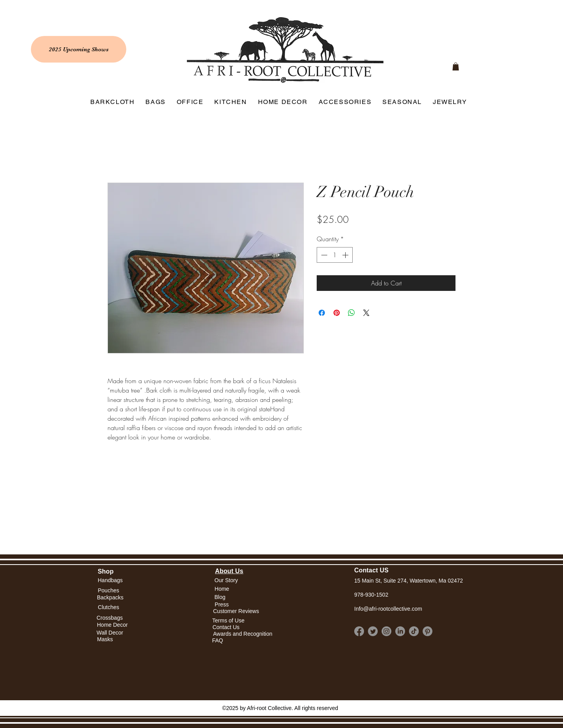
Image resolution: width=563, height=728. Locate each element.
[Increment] (346, 255)
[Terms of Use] (228, 621)
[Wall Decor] (110, 633)
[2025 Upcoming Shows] (79, 49)
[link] (456, 66)
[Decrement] (323, 255)
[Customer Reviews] (236, 612)
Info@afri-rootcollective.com (388, 609)
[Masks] (105, 639)
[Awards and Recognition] (243, 634)
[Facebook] (359, 631)
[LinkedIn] (400, 631)
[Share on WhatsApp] (351, 313)
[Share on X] (366, 313)
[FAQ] (218, 641)
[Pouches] (108, 591)
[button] (222, 589)
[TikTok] (414, 631)
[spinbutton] (335, 255)
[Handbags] (110, 580)
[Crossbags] (110, 618)
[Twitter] (373, 631)
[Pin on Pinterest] (337, 313)
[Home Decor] (112, 625)
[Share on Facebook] (322, 313)
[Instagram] (386, 631)
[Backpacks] (110, 598)
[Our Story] (226, 580)
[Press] (222, 605)
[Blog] (220, 597)
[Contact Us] (226, 627)
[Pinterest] (428, 631)
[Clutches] (108, 608)
